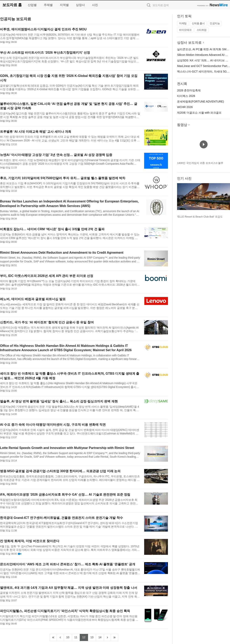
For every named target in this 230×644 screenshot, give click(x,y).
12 (85, 637)
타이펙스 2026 (186, 96)
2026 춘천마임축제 (189, 90)
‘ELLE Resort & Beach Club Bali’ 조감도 (200, 217)
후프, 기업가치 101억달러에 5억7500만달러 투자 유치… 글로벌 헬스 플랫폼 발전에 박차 (63, 178)
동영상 (182, 125)
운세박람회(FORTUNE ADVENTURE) (200, 102)
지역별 (64, 5)
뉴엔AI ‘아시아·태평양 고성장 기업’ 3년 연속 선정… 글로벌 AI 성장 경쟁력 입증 (56, 155)
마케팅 (183, 23)
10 (69, 637)
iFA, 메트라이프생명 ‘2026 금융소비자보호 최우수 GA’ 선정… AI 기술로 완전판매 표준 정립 (65, 495)
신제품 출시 (198, 23)
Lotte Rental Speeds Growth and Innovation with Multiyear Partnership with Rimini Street (67, 448)
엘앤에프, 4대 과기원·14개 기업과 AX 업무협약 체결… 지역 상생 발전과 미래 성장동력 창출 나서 (69, 588)
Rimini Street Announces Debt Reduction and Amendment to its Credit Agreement (62, 253)
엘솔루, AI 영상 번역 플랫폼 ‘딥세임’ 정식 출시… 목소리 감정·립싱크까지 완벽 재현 (59, 401)
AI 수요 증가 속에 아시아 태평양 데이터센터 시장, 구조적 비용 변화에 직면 (53, 425)
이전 (180, 198)
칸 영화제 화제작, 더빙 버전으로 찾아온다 (30, 541)
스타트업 (202, 30)
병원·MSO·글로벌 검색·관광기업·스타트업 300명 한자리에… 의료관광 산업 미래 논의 (60, 471)
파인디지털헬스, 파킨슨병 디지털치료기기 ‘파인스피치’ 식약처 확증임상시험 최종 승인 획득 (65, 611)
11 (77, 637)
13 (93, 637)
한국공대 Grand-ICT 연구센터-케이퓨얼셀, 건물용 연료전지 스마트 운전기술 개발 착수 (61, 518)
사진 (95, 5)
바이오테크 (185, 30)
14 (101, 637)
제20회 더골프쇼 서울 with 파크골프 (199, 113)
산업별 (32, 5)
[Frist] (53, 637)
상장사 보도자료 (189, 43)
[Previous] (60, 637)
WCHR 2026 (185, 107)
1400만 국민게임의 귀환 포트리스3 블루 (200, 163)
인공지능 (215, 23)
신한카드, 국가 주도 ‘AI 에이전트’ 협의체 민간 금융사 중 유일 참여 (47, 322)
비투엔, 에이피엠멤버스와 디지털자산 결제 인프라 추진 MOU (43, 29)
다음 (227, 198)
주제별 (48, 5)
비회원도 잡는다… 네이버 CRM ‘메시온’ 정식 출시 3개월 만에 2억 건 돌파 (52, 229)
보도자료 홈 (12, 5)
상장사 (80, 5)
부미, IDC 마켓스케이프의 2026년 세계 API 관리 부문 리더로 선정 (47, 276)
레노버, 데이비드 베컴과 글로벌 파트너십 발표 (33, 299)
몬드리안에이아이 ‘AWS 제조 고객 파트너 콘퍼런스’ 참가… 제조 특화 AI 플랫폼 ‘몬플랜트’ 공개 (68, 564)
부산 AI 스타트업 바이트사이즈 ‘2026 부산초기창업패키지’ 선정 (45, 53)
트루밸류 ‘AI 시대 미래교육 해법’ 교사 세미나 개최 (36, 132)
